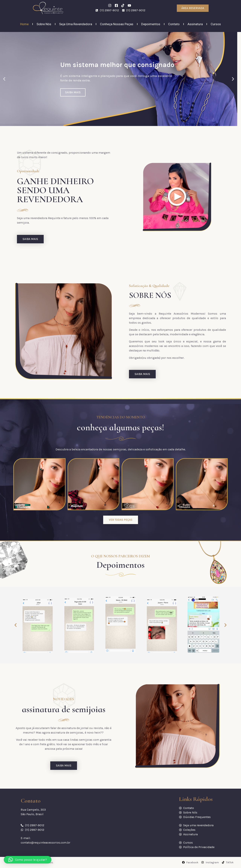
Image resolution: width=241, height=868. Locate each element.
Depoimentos (151, 24)
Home (24, 24)
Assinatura (195, 24)
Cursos (216, 24)
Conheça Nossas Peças (117, 24)
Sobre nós (44, 24)
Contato (174, 24)
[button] (4, 79)
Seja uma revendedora (76, 24)
